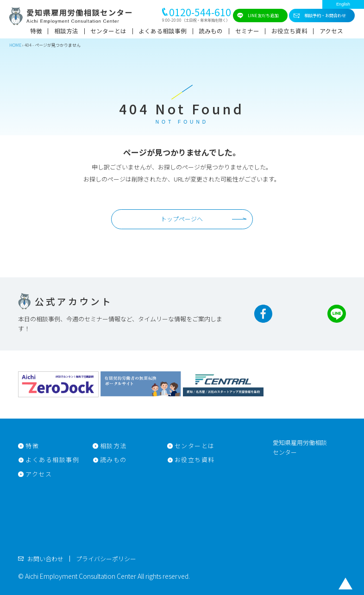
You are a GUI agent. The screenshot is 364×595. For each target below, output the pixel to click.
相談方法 (66, 31)
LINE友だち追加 (263, 15)
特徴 (36, 31)
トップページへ (182, 219)
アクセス (331, 31)
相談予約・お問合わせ (325, 15)
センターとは (108, 31)
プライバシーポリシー (106, 559)
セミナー (247, 31)
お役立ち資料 (289, 31)
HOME (15, 45)
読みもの (211, 31)
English (343, 4)
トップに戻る (345, 583)
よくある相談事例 (163, 31)
